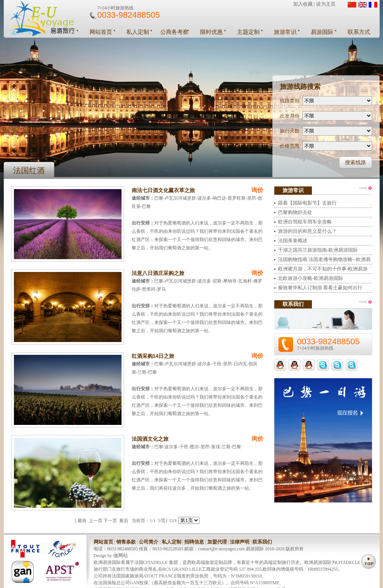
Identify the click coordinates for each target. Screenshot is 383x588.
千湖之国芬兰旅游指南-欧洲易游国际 (318, 250)
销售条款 (126, 542)
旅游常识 (285, 32)
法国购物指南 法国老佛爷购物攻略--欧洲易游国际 (324, 260)
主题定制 (248, 32)
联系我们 (262, 542)
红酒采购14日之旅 (153, 356)
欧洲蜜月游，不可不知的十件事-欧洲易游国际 (323, 270)
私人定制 (138, 32)
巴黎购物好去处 (295, 212)
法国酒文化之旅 (150, 439)
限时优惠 (211, 32)
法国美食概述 (293, 241)
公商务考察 (174, 32)
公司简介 (149, 542)
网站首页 (101, 32)
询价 (257, 190)
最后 (124, 521)
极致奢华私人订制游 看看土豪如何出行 (320, 288)
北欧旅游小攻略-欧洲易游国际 (311, 278)
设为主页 (326, 4)
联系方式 (359, 32)
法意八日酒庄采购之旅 (158, 273)
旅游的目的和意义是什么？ (307, 231)
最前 (82, 521)
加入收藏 (303, 4)
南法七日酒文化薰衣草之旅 (163, 190)
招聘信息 (194, 542)
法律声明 (240, 542)
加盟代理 (217, 542)
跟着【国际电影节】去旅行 (307, 203)
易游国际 (322, 32)
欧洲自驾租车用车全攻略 (305, 222)
